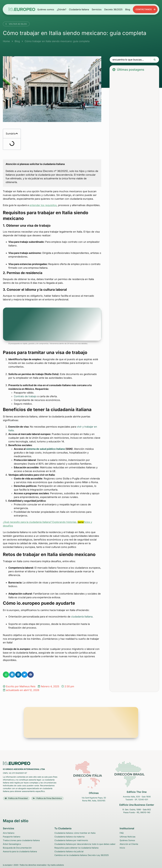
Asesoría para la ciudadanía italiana (20, 851)
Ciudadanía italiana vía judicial (69, 851)
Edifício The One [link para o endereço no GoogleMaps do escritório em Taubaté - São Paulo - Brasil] (137, 792)
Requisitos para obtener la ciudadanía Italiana (76, 848)
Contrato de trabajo (25, 396)
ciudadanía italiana (82, 617)
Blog (128, 9)
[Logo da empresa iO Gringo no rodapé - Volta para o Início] (17, 763)
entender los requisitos (43, 205)
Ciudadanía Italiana (79, 9)
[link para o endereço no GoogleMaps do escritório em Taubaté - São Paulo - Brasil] (137, 774)
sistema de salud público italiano (46, 449)
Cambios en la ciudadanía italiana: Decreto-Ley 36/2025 (82, 855)
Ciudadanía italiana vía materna (69, 837)
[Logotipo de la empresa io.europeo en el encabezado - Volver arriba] (22, 9)
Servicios (97, 9)
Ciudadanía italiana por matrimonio (71, 840)
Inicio (122, 848)
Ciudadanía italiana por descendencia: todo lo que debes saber (85, 844)
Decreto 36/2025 (113, 9)
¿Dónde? (62, 9)
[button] (17, 134)
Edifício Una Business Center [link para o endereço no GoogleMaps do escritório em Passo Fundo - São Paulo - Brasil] (137, 805)
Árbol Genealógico (12, 844)
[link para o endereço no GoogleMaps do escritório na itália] (94, 775)
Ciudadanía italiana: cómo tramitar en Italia (75, 833)
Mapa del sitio (16, 821)
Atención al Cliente (129, 844)
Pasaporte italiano (12, 837)
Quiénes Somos (127, 840)
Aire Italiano (9, 833)
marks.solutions (57, 865)
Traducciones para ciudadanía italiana (21, 840)
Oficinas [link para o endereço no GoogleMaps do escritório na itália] (94, 793)
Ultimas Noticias (128, 837)
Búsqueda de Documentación (17, 848)
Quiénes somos (46, 9)
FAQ (122, 833)
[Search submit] (155, 60)
